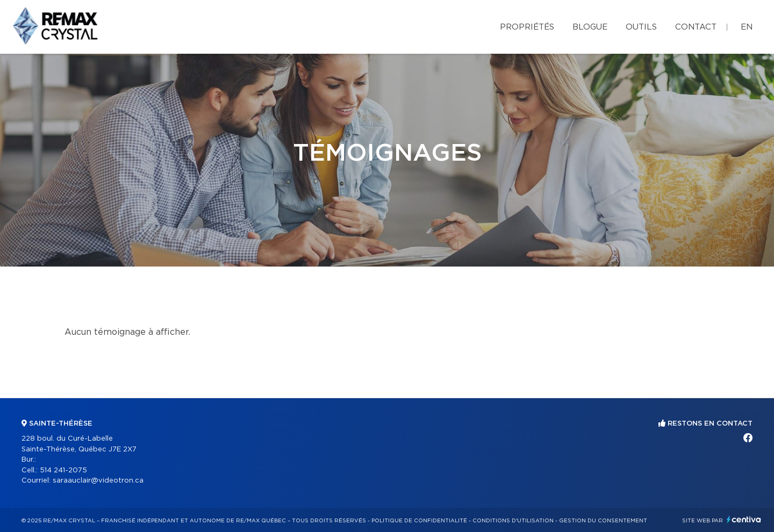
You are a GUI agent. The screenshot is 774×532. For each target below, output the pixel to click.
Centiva (744, 519)
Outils (641, 27)
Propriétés (527, 27)
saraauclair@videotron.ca (98, 481)
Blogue (590, 27)
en (747, 27)
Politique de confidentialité (419, 521)
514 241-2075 (63, 470)
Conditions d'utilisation (513, 521)
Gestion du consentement (603, 521)
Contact (696, 27)
